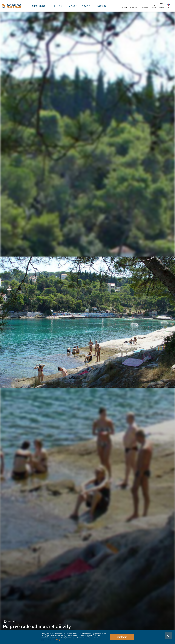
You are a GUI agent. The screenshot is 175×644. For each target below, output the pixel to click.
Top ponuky (134, 7)
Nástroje (60, 6)
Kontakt (104, 6)
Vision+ (162, 7)
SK (169, 7)
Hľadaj (124, 7)
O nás (74, 6)
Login (154, 7)
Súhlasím (122, 637)
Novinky (89, 6)
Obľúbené (145, 7)
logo (14, 6)
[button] (163, 24)
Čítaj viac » (60, 640)
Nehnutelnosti (41, 6)
